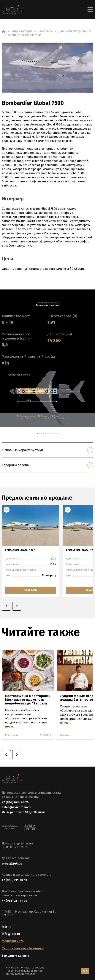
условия (30, 974)
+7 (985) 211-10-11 (15, 880)
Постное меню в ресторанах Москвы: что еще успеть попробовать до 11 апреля (28, 700)
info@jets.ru (11, 934)
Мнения (65, 735)
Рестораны (12, 735)
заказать (31, 590)
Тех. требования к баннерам (23, 948)
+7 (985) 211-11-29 (15, 901)
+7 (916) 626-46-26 (15, 802)
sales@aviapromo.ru (17, 807)
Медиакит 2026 (13, 941)
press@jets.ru (12, 864)
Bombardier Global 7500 (20, 550)
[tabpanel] (47, 399)
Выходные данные (16, 956)
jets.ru (7, 927)
